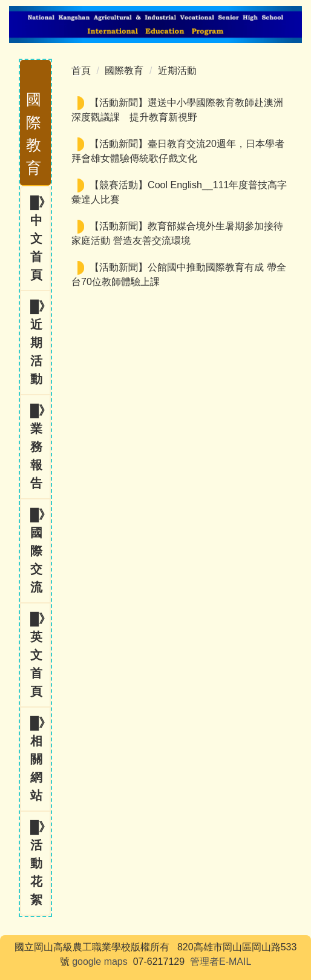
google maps (100, 962)
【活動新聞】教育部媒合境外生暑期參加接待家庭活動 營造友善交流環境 (177, 233)
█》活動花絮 (40, 863)
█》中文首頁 (40, 238)
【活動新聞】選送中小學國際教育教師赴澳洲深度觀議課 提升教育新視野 (177, 110)
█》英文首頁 (40, 655)
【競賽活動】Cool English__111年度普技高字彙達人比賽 (179, 192)
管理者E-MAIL (221, 962)
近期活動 (177, 71)
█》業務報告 (40, 447)
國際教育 (124, 71)
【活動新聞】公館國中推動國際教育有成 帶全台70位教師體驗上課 (178, 275)
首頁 (81, 71)
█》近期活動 (40, 343)
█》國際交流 (40, 551)
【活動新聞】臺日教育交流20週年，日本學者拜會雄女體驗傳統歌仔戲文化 (178, 151)
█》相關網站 (40, 759)
